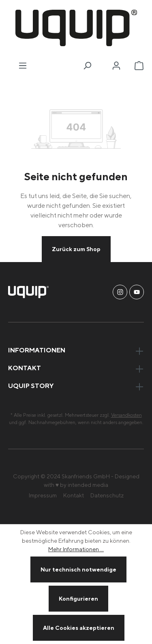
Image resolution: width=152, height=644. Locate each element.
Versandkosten (126, 415)
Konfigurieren (78, 598)
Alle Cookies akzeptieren (79, 628)
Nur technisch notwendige (78, 569)
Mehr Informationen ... (76, 549)
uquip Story (31, 386)
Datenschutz (107, 495)
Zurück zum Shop (76, 249)
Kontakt (74, 495)
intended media (88, 485)
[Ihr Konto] (116, 66)
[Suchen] (87, 66)
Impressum (43, 495)
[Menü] (23, 66)
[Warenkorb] (139, 66)
